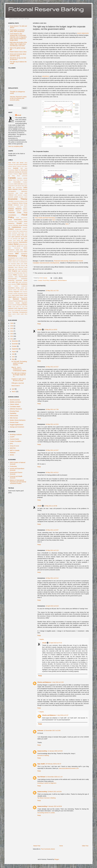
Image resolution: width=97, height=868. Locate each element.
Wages (10, 314)
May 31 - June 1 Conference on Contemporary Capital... (19, 369)
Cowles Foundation (16, 441)
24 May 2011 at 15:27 (52, 367)
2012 (12, 336)
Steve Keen (11, 310)
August (14, 352)
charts (14, 180)
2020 (12, 323)
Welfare (10, 316)
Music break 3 (16, 386)
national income (16, 260)
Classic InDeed (14, 404)
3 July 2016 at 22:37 (62, 715)
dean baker (24, 186)
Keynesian (15, 242)
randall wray (24, 288)
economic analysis (22, 195)
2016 (12, 326)
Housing (25, 225)
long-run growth (16, 246)
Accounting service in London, (46, 813)
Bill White (12, 176)
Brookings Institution (16, 435)
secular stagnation (21, 303)
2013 (12, 334)
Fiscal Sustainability (15, 220)
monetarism (24, 254)
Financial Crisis (15, 213)
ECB (16, 195)
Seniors (10, 305)
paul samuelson (23, 271)
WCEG (12, 455)
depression (24, 191)
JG (9, 239)
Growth (19, 223)
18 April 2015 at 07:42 (55, 643)
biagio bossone (23, 174)
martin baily (19, 250)
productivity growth (22, 280)
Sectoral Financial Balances (16, 301)
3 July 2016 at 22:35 (58, 682)
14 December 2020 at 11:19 (54, 777)
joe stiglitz (21, 239)
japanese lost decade (21, 237)
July (13, 354)
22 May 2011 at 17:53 (52, 291)
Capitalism (20, 178)
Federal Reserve (15, 209)
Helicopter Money (18, 225)
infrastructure (18, 229)
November (15, 344)
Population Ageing (23, 275)
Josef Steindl (17, 240)
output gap (11, 269)
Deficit (25, 188)
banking (17, 172)
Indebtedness (53, 280)
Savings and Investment (17, 427)
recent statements (83, 33)
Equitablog (13, 413)
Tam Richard (41, 777)
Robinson (13, 453)
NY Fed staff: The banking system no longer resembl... (19, 363)
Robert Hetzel (23, 295)
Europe (10, 205)
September (15, 349)
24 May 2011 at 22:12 (52, 578)
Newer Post (37, 846)
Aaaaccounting (42, 751)
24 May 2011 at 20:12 (52, 472)
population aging (13, 277)
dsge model (19, 193)
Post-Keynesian (23, 277)
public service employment (18, 286)
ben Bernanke (23, 172)
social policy (16, 307)
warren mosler (16, 314)
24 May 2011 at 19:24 (52, 424)
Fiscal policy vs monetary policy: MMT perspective (17, 31)
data (16, 186)
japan (13, 237)
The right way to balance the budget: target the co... (19, 375)
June (13, 357)
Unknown (40, 731)
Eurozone (16, 205)
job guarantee (14, 239)
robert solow (12, 297)
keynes (10, 242)
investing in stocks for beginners (47, 783)
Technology (15, 312)
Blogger (57, 859)
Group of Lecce (14, 446)
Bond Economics (15, 400)
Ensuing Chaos (14, 411)
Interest (10, 231)
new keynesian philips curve (16, 264)
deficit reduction (13, 189)
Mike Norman (14, 418)
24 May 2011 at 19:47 (52, 450)
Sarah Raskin (20, 297)
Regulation (16, 292)
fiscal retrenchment (22, 218)
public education (12, 284)
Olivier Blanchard (19, 267)
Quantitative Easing (14, 288)
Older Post (85, 846)
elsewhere (46, 76)
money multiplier (19, 258)
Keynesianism (23, 242)
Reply (39, 324)
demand (25, 189)
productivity (11, 280)
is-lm (26, 233)
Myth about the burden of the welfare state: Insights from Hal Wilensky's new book (18, 44)
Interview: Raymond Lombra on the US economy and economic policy (18, 98)
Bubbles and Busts (15, 402)
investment (14, 233)
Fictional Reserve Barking (46, 9)
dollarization (11, 193)
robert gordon (15, 295)
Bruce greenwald (22, 176)
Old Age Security (21, 266)
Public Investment (22, 284)
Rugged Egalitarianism (17, 425)
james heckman (12, 235)
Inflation (11, 229)
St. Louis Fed (23, 307)
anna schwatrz (23, 164)
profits (10, 282)
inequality (25, 227)
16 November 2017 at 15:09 (52, 731)
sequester (14, 305)
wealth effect (24, 314)
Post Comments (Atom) (48, 849)
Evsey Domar (24, 205)
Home (61, 846)
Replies (42, 639)
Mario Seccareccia (14, 248)
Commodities (17, 182)
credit (15, 184)
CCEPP (12, 437)
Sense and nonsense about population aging (18, 55)
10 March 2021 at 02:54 (54, 792)
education (11, 201)
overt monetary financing (21, 269)
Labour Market (13, 244)
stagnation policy (13, 308)
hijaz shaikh (41, 764)
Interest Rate (15, 231)
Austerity (16, 168)
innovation (25, 229)
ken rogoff (24, 240)
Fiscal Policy (46, 280)
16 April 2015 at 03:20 (52, 606)
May (13, 359)
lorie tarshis (24, 246)
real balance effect (22, 290)
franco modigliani (19, 222)
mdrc (15, 252)
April (13, 389)
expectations (11, 207)
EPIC (12, 444)
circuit (39, 330)
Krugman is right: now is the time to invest (19, 380)
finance (25, 209)
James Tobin (21, 235)
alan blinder (20, 163)
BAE (22, 168)
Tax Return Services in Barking (46, 798)
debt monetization (17, 188)
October (14, 346)
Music (10, 260)
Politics (15, 275)
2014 (12, 331)
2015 (12, 328)
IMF (9, 227)
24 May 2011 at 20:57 (52, 530)
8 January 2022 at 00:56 (55, 806)
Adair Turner (12, 163)
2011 (12, 339)
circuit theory (20, 180)
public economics (23, 282)
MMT (17, 254)
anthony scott (20, 166)
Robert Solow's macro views (18, 52)
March (14, 392)
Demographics (12, 191)
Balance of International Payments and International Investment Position (18, 482)
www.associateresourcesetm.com (69, 768)
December (15, 341)
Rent (21, 292)
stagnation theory (22, 308)
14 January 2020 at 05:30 (55, 751)
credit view (20, 184)
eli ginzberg (17, 201)
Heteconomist (14, 416)
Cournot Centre (14, 439)
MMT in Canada (15, 450)
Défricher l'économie (16, 409)
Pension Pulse (14, 422)
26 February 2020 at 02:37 (53, 764)
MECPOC (13, 448)
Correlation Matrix (15, 407)
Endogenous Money (17, 203)
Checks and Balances (44, 682)
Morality (25, 258)
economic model (23, 197)
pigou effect (23, 273)
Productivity (13, 466)
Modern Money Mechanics (18, 420)
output (26, 267)
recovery (11, 292)
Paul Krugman (13, 271)
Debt (10, 188)
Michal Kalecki (20, 252)
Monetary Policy (18, 256)
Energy (25, 203)
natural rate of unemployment (20, 262)
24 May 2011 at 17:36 (52, 409)
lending (21, 244)
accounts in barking (43, 755)
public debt (15, 282)
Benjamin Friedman (13, 174)
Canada (40, 280)
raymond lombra (12, 290)
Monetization (12, 258)
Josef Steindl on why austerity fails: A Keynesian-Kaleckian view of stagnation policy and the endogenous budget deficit (18, 37)
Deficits (20, 189)
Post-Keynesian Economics (18, 279)
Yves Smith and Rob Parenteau (45, 218)
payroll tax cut (12, 273)
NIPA (14, 266)
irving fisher (21, 233)
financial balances (22, 211)
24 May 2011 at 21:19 (52, 550)
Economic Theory (18, 199)
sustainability (17, 310)
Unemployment (23, 312)
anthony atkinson (12, 166)
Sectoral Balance (62, 280)
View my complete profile (16, 146)
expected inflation (22, 207)
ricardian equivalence (18, 294)
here (54, 220)
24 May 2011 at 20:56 (51, 506)
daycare (20, 186)
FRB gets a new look (18, 383)
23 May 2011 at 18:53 (51, 330)
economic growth (13, 197)
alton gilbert (16, 164)
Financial (11, 211)
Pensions (17, 273)
